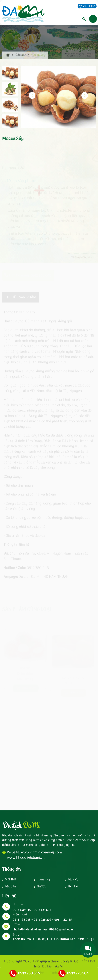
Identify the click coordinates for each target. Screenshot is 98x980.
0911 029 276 (42, 920)
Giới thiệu (12, 880)
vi (85, 7)
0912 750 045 (22, 910)
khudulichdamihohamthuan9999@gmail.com (43, 930)
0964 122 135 (63, 920)
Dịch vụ (73, 880)
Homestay (43, 880)
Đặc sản (22, 61)
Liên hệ (73, 887)
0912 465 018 (22, 920)
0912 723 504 (42, 910)
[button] (85, 99)
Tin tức (41, 887)
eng (92, 7)
